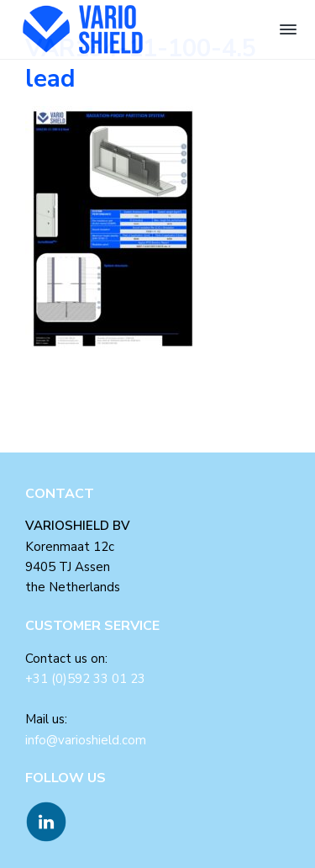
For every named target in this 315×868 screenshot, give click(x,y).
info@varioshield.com (86, 740)
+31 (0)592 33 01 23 (85, 679)
